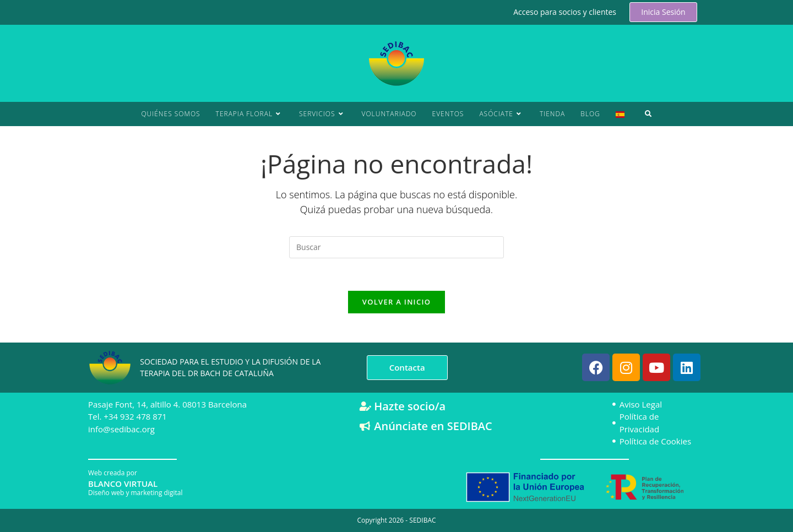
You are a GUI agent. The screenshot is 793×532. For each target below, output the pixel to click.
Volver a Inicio (397, 303)
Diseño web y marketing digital (135, 492)
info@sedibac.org (121, 428)
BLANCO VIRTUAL (123, 483)
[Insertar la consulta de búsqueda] (397, 247)
